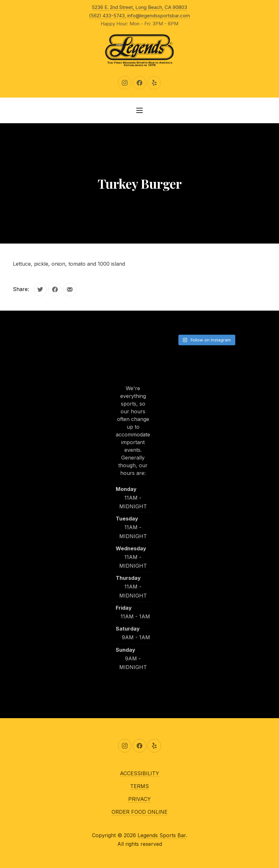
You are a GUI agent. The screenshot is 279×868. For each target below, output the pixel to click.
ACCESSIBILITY (139, 773)
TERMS (139, 786)
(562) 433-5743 (107, 16)
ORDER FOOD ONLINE (139, 812)
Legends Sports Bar (162, 835)
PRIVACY (139, 799)
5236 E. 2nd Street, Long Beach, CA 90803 (139, 7)
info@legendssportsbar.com (159, 16)
